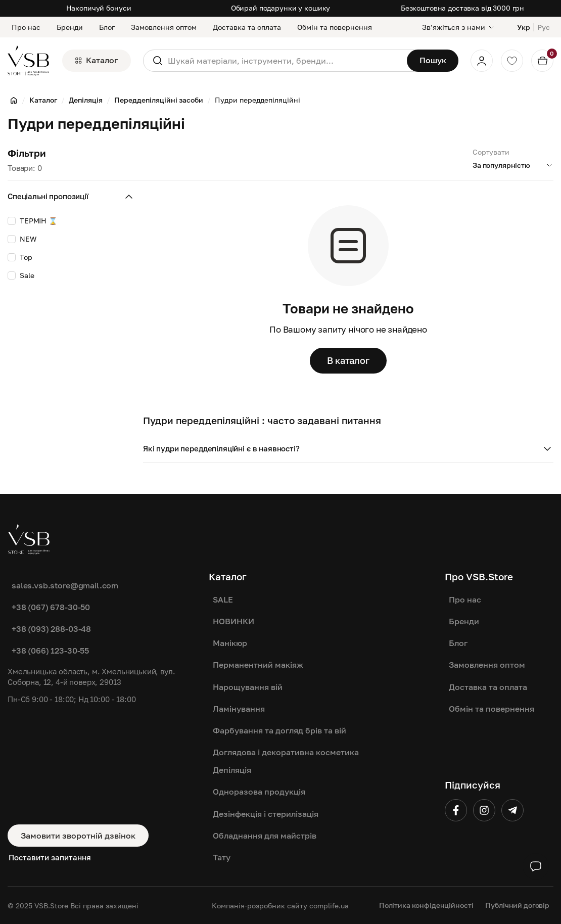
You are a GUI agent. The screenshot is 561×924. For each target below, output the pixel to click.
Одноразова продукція (259, 792)
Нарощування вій (248, 687)
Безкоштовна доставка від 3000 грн (462, 8)
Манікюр (230, 643)
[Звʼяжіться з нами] (459, 27)
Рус (544, 27)
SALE (223, 599)
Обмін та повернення (335, 27)
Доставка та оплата (247, 27)
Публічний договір (517, 905)
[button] (348, 449)
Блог (107, 27)
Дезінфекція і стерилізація (266, 814)
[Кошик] (542, 61)
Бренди (70, 27)
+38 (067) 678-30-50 (51, 607)
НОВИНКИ (233, 621)
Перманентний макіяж (258, 665)
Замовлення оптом (164, 27)
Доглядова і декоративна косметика (286, 752)
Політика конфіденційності (426, 905)
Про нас (26, 27)
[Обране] (512, 61)
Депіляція (232, 770)
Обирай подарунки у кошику (281, 8)
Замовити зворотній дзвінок (78, 836)
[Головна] (14, 100)
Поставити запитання (50, 857)
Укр (524, 27)
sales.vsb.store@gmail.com (65, 585)
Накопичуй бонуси (99, 8)
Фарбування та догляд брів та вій (279, 730)
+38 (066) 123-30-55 (50, 651)
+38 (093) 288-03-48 (51, 629)
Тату (222, 857)
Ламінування (239, 709)
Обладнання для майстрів (265, 836)
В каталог (348, 360)
